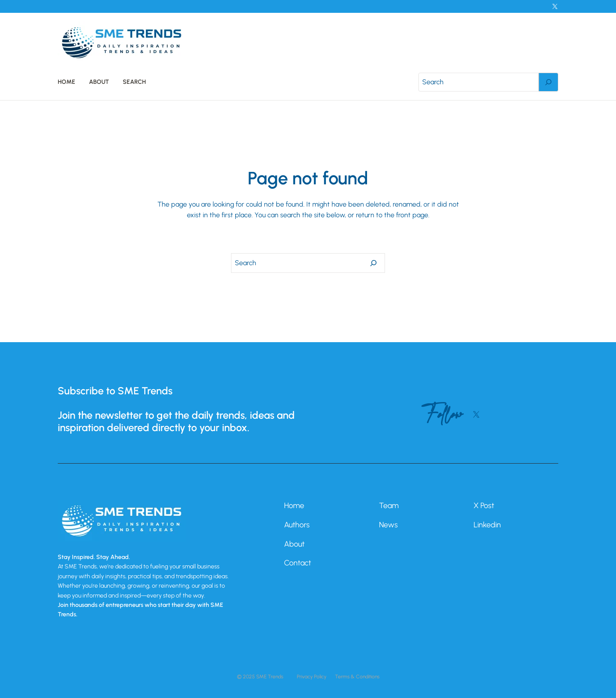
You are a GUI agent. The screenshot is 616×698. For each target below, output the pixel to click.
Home (294, 506)
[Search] (548, 82)
